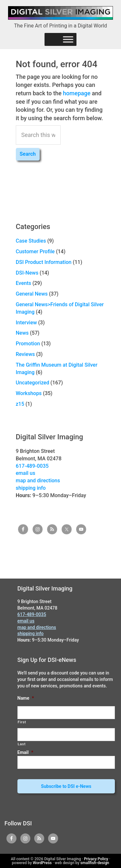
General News (32, 294)
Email (25, 752)
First (22, 722)
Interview (26, 323)
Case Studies (31, 241)
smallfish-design (95, 863)
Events (24, 283)
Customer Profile (35, 251)
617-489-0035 (32, 466)
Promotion (28, 344)
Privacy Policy (96, 859)
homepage (77, 93)
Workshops (29, 393)
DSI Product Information (44, 262)
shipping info (31, 488)
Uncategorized (33, 383)
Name (26, 698)
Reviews (25, 354)
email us (25, 473)
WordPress (42, 863)
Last (22, 744)
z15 (20, 404)
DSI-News (27, 273)
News (22, 333)
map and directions (38, 481)
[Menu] (68, 39)
